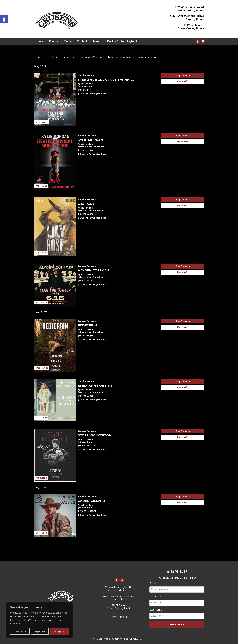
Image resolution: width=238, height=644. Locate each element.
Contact (82, 41)
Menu (67, 41)
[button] (4, 19)
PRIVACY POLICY (119, 617)
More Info (183, 81)
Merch (97, 41)
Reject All (40, 631)
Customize (20, 631)
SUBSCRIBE (177, 625)
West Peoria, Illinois (191, 11)
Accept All (59, 631)
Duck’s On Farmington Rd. (124, 41)
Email (153, 583)
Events (54, 41)
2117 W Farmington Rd (189, 7)
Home (39, 41)
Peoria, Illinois (195, 19)
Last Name (156, 610)
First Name (156, 597)
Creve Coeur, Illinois (191, 28)
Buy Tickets (183, 75)
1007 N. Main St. (194, 25)
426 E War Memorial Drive (187, 16)
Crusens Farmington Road (93, 94)
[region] (39, 620)
